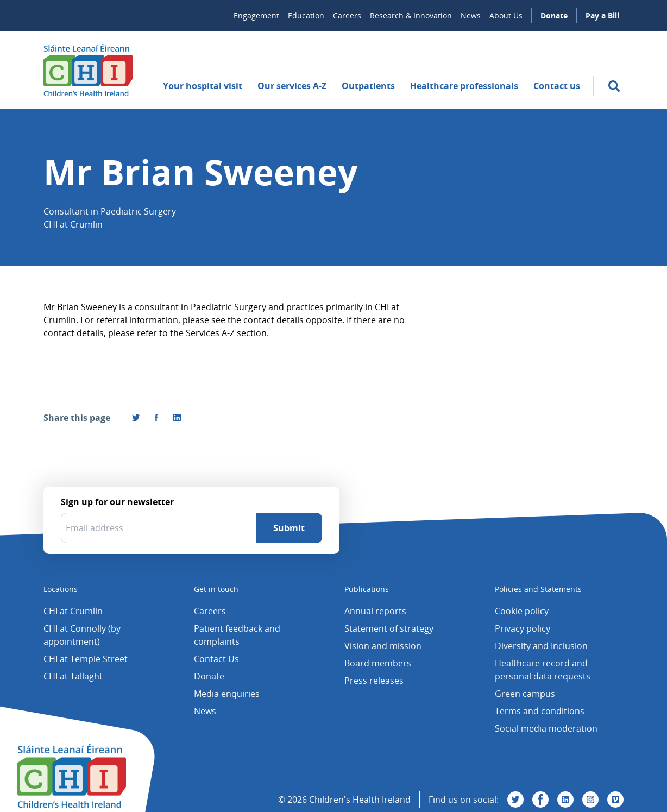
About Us (506, 15)
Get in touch (216, 589)
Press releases (374, 681)
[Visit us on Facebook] (156, 418)
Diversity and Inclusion (541, 646)
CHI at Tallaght (73, 676)
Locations (61, 589)
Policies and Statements (538, 589)
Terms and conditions (540, 711)
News (471, 15)
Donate (554, 15)
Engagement (256, 15)
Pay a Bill (602, 15)
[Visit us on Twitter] (515, 800)
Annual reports (375, 611)
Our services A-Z (292, 86)
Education (306, 15)
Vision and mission (383, 646)
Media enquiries (227, 694)
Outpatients (368, 86)
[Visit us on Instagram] (590, 800)
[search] (614, 86)
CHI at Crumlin (73, 611)
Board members (378, 663)
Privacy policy (523, 628)
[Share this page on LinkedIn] (177, 418)
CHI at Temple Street (86, 659)
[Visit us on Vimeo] (615, 800)
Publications (367, 589)
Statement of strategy (389, 628)
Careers (347, 15)
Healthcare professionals (464, 86)
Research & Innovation (411, 15)
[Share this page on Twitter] (136, 418)
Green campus (525, 694)
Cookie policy (522, 611)
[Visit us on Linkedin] (565, 800)
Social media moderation (546, 728)
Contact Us (216, 659)
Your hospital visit (203, 86)
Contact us (557, 86)
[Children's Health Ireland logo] (88, 70)
